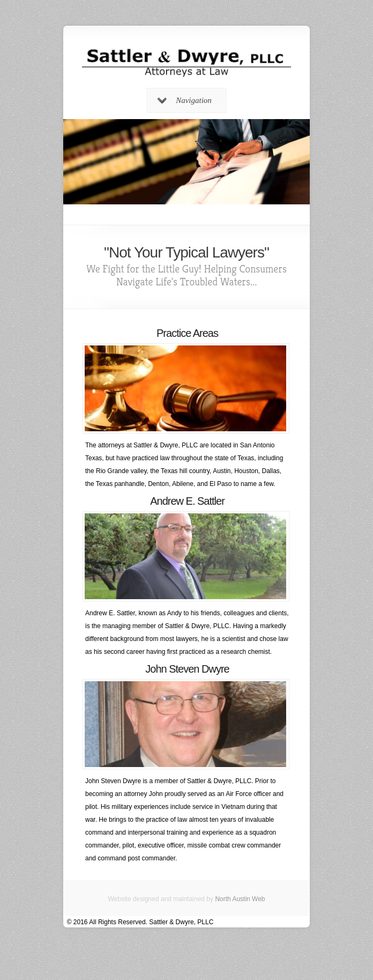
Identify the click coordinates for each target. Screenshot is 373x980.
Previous (71, 167)
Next (302, 167)
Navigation (185, 100)
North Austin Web (240, 899)
